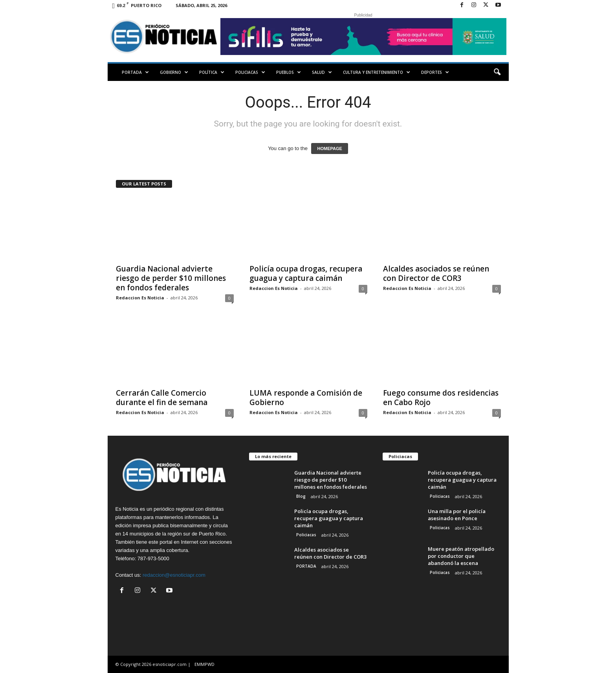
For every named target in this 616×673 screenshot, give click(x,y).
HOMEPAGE (329, 149)
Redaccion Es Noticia (140, 298)
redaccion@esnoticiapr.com (174, 575)
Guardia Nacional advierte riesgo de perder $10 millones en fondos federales (171, 278)
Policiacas (250, 72)
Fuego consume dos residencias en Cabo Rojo (441, 398)
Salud (322, 72)
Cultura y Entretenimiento (377, 72)
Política (212, 72)
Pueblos (289, 72)
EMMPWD (204, 664)
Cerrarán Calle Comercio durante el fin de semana (162, 398)
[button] (497, 72)
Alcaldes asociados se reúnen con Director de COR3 (436, 273)
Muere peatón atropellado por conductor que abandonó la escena (461, 556)
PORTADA (135, 72)
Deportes (435, 72)
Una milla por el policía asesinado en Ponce (457, 515)
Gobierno (174, 72)
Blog (301, 496)
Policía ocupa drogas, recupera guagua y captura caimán (306, 273)
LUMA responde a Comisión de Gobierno (306, 398)
